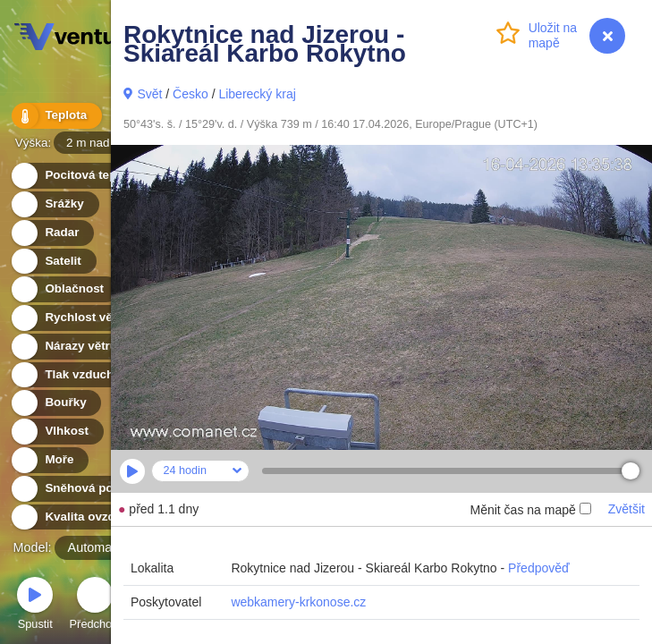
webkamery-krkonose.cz (298, 602)
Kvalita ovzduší (78, 517)
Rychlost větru (76, 318)
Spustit (35, 606)
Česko (191, 94)
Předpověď (539, 568)
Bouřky (55, 403)
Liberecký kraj (257, 94)
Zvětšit (627, 509)
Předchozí (96, 606)
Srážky (54, 204)
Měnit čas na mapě (530, 510)
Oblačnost (64, 289)
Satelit (53, 262)
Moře (49, 460)
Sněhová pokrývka (88, 489)
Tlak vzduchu (73, 375)
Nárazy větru (71, 347)
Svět (149, 94)
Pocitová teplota (81, 176)
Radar (52, 233)
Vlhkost (56, 432)
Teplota (55, 116)
